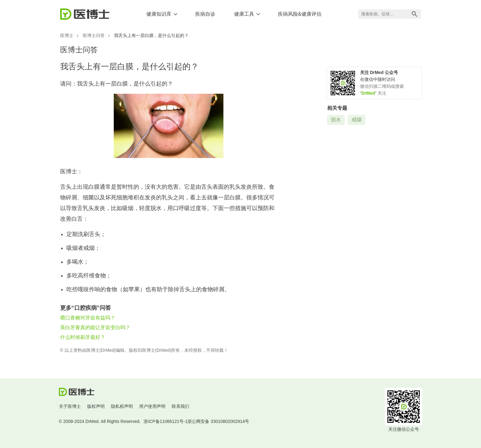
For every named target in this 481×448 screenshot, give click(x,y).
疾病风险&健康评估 (300, 14)
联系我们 (180, 406)
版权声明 (96, 406)
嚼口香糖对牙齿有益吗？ (88, 318)
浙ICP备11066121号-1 (165, 421)
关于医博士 (70, 406)
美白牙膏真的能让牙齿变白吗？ (95, 327)
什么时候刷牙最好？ (83, 337)
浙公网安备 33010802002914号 (218, 421)
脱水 (336, 120)
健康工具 (244, 14)
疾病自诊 (205, 14)
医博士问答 (94, 35)
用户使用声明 (152, 406)
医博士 (67, 35)
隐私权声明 (122, 406)
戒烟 (357, 120)
